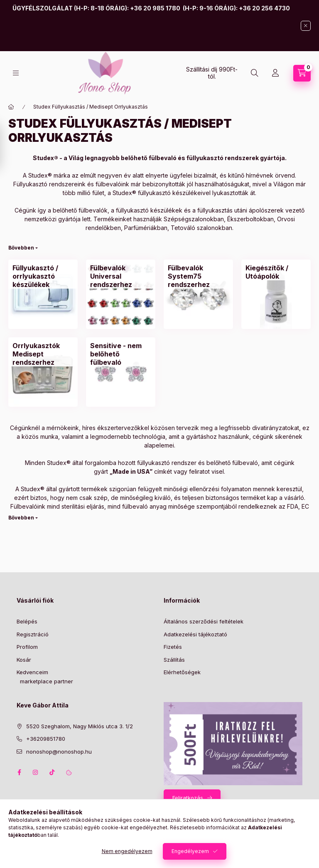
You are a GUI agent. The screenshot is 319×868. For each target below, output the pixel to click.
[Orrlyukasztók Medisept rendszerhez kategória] (43, 354)
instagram (36, 772)
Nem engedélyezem (127, 851)
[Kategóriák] (16, 73)
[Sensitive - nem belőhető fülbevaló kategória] (121, 354)
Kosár (24, 660)
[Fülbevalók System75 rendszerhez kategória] (198, 276)
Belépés (27, 621)
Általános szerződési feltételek (204, 621)
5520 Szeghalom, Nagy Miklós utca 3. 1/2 (80, 726)
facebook (19, 772)
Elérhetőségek (182, 672)
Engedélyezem (190, 851)
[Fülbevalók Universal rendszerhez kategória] (121, 276)
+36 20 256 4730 (264, 8)
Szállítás (174, 660)
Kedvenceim (32, 672)
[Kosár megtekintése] (302, 73)
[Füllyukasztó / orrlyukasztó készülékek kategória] (43, 276)
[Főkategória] (11, 107)
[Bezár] (306, 26)
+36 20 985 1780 (155, 8)
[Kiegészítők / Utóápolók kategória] (276, 272)
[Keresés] (255, 73)
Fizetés (173, 647)
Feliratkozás (188, 798)
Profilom (27, 647)
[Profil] (275, 73)
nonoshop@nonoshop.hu (59, 752)
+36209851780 (46, 739)
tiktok (52, 772)
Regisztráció (33, 634)
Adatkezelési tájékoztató (195, 634)
